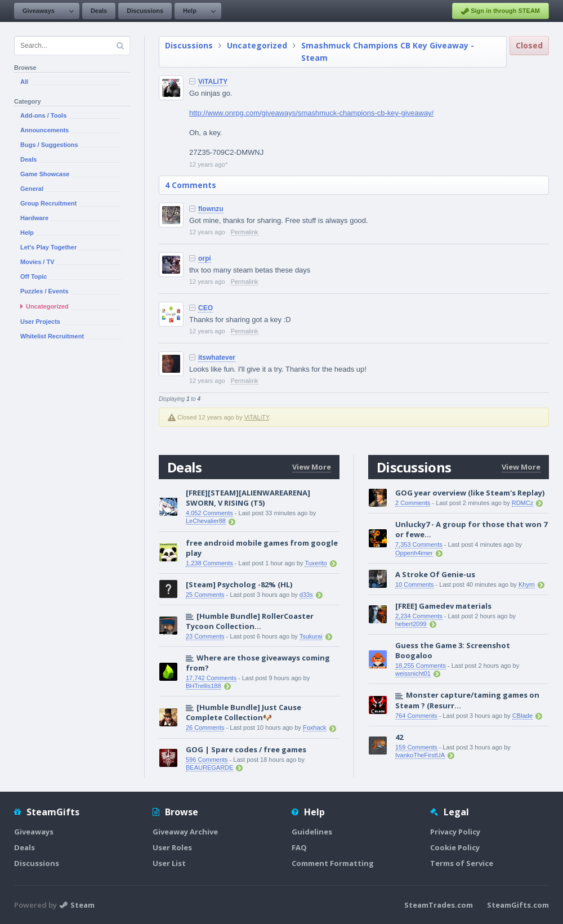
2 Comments (413, 503)
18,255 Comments (421, 666)
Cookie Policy (455, 847)
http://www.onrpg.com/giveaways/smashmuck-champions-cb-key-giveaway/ (311, 113)
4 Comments (191, 185)
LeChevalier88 (206, 521)
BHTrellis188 (204, 686)
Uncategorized (257, 45)
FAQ (299, 847)
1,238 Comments (209, 563)
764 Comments (416, 716)
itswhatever (217, 358)
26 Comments (205, 727)
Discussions (145, 11)
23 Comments (205, 636)
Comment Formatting (333, 863)
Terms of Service (462, 863)
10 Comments (414, 584)
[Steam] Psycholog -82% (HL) (239, 584)
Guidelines (312, 832)
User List (169, 863)
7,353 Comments (419, 544)
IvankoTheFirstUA (420, 755)
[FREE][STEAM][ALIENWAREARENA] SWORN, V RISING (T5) (248, 498)
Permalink (245, 232)
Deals (99, 11)
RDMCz (523, 503)
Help (190, 11)
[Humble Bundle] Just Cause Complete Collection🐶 (243, 712)
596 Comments (207, 760)
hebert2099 (411, 624)
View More (312, 467)
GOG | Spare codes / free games (246, 749)
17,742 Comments (211, 678)
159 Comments (416, 747)
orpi (205, 258)
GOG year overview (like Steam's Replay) (470, 493)
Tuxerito (316, 563)
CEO (205, 308)
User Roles (172, 847)
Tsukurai (311, 636)
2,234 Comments (419, 616)
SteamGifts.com (518, 905)
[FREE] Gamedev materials (443, 606)
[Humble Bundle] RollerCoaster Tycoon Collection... (250, 621)
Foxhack (315, 727)
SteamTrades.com (439, 905)
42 (399, 737)
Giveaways (39, 11)
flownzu (211, 209)
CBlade (522, 716)
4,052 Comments (209, 513)
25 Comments (205, 595)
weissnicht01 (413, 673)
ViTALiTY (213, 82)
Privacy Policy (455, 832)
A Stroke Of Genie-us (435, 574)
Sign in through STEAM (501, 11)
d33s (306, 595)
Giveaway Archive (185, 832)
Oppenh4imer (414, 553)
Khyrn (527, 584)
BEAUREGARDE (209, 767)
